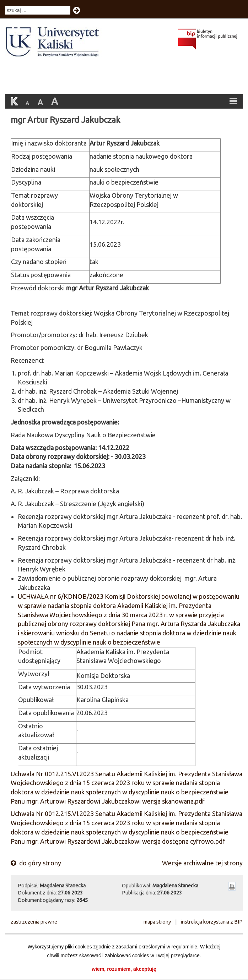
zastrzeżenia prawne (34, 922)
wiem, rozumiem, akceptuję (124, 969)
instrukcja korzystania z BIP (212, 922)
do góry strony (36, 863)
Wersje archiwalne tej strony (202, 863)
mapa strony (157, 922)
